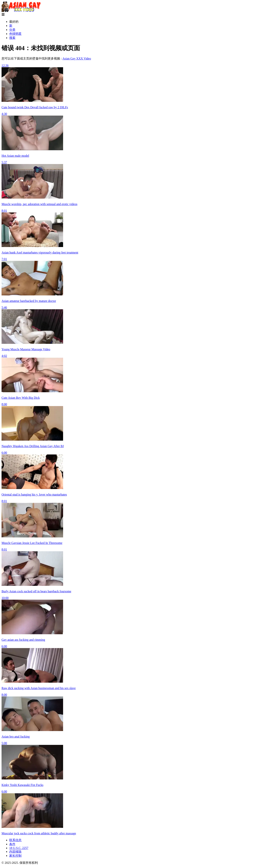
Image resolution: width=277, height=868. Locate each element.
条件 (12, 844)
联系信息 (15, 840)
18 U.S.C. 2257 (19, 848)
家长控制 (15, 856)
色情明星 (15, 34)
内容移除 (15, 852)
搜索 (12, 38)
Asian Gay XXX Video (77, 58)
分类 (12, 30)
